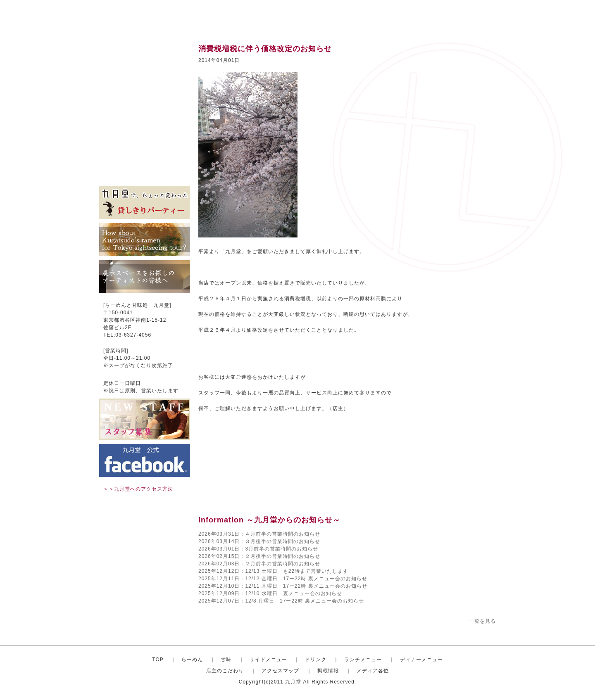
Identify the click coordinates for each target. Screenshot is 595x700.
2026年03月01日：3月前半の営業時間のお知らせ (258, 549)
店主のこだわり (145, 136)
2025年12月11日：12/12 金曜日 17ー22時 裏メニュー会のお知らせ (283, 579)
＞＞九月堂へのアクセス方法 (138, 489)
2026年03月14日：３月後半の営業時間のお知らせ (259, 541)
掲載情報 (145, 161)
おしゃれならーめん (145, 62)
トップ (145, 50)
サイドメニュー (145, 87)
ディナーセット (145, 124)
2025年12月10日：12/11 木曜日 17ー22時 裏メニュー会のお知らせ (283, 586)
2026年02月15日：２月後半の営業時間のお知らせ (259, 556)
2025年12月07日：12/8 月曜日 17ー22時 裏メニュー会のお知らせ (281, 601)
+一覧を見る (481, 621)
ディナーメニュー (421, 660)
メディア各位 (145, 173)
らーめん (192, 660)
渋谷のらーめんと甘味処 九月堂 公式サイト (151, 17)
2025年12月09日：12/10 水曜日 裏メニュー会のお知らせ (270, 593)
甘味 (145, 74)
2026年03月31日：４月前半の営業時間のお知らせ (259, 534)
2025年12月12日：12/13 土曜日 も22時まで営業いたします (273, 571)
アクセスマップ (145, 149)
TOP (158, 660)
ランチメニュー (145, 112)
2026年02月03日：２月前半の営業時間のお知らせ (259, 564)
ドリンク (145, 99)
